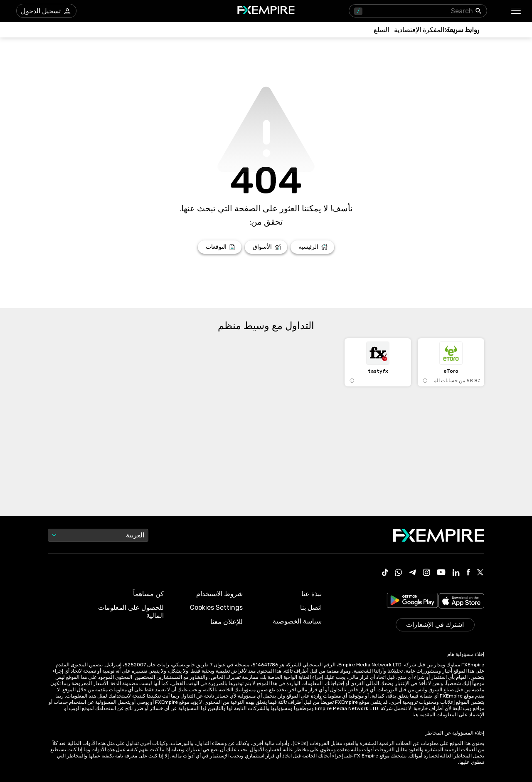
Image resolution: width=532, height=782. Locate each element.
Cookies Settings (216, 608)
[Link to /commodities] (381, 30)
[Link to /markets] (266, 247)
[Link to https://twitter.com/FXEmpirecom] (480, 573)
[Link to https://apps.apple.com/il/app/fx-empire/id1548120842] (461, 602)
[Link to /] (312, 247)
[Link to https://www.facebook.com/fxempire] (468, 573)
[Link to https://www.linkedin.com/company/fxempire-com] (456, 573)
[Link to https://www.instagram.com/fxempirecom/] (426, 573)
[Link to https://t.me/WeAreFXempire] (413, 573)
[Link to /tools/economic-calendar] (419, 30)
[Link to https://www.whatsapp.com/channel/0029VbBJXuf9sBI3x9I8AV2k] (399, 573)
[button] (516, 11)
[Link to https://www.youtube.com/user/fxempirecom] (441, 573)
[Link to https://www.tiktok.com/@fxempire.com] (385, 573)
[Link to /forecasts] (220, 247)
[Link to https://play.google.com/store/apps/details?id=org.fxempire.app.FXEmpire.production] (412, 602)
